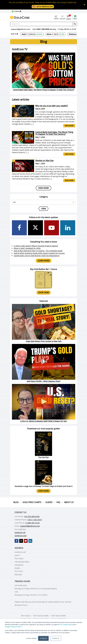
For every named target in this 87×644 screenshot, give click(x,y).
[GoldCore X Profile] (35, 228)
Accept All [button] (43, 638)
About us (69, 502)
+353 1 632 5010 (43, 29)
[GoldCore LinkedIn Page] (68, 228)
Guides (49, 502)
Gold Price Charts (32, 502)
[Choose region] (16, 11)
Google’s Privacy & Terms (13, 627)
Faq (58, 502)
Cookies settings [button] (31, 638)
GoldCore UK (20, 532)
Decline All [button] (56, 638)
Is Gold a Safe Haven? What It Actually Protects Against (36, 246)
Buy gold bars (59, 616)
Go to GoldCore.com (43, 7)
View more (43, 491)
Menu (75, 17)
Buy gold (26, 616)
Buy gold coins (41, 616)
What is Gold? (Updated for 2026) (27, 248)
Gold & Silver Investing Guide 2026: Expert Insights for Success (39, 253)
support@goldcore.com (21, 29)
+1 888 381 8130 (32, 523)
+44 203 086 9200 (32, 516)
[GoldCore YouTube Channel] (52, 228)
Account (62, 17)
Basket (69, 17)
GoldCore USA (21, 536)
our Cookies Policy (66, 625)
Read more (69, 126)
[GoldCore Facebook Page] (19, 228)
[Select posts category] (44, 202)
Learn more (44, 261)
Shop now (44, 292)
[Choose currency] (14, 34)
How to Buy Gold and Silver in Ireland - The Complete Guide (38, 251)
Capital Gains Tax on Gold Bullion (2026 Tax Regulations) (37, 256)
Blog (16, 502)
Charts (56, 17)
